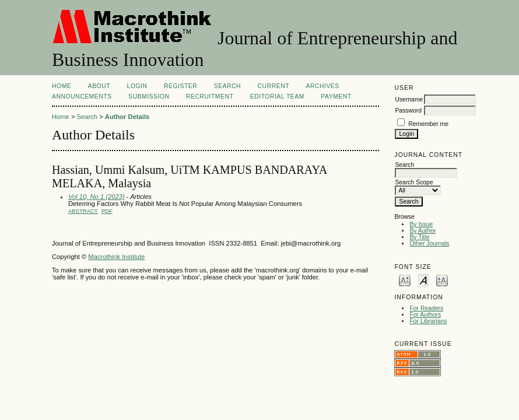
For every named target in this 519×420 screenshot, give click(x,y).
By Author (422, 231)
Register (180, 86)
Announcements (82, 97)
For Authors (425, 315)
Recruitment (210, 97)
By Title (419, 237)
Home (62, 86)
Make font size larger (442, 280)
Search (227, 86)
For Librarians (428, 321)
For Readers (426, 308)
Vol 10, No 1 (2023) (97, 197)
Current (273, 86)
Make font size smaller (405, 280)
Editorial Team (277, 97)
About (99, 86)
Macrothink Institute (116, 257)
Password (408, 111)
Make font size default (423, 280)
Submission (149, 97)
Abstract (83, 211)
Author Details (127, 117)
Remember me (428, 124)
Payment (336, 97)
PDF (107, 211)
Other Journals (429, 244)
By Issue (421, 224)
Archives (322, 86)
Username (409, 99)
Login (137, 86)
